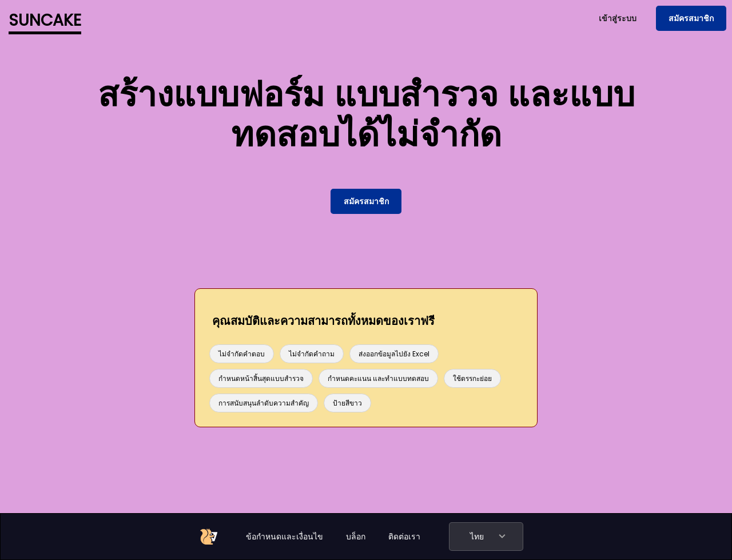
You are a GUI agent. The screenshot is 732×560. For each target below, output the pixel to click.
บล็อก (356, 537)
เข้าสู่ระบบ (618, 18)
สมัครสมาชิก (691, 18)
